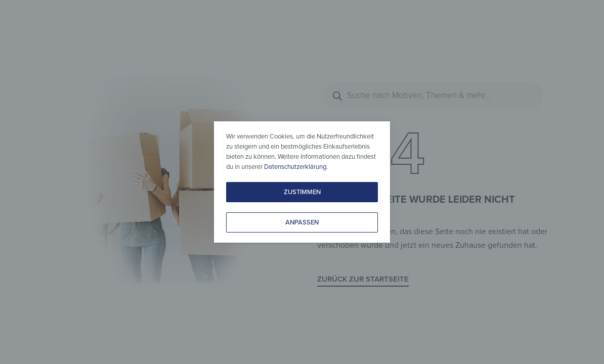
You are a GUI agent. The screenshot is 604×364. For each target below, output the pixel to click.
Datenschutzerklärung (295, 167)
